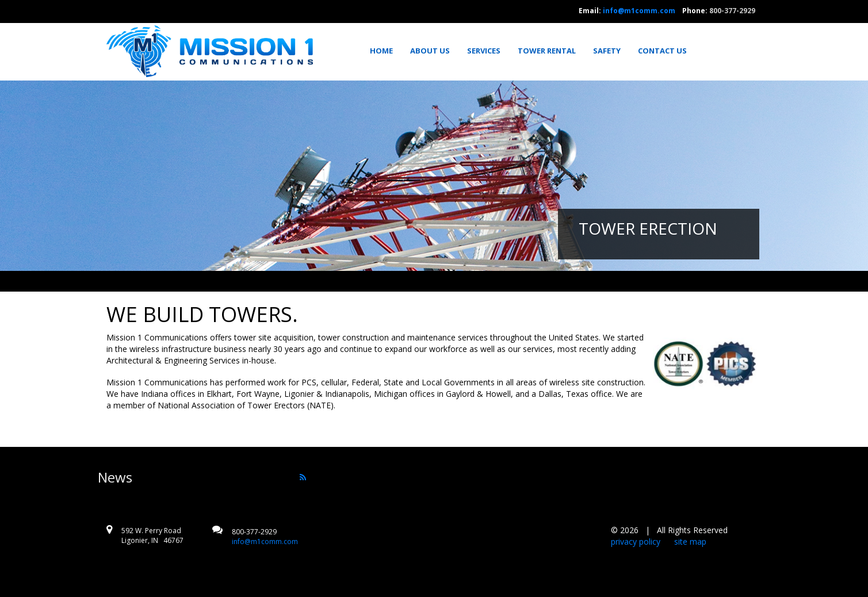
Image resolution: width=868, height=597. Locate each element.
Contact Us (662, 51)
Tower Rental (547, 51)
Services (484, 51)
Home (381, 51)
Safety (607, 51)
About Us (430, 51)
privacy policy (636, 541)
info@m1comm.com (639, 11)
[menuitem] (385, 51)
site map (690, 541)
